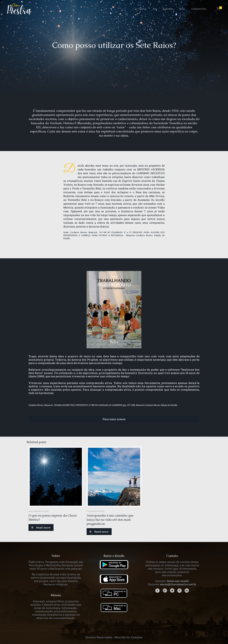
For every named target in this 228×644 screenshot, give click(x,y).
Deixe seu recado (178, 581)
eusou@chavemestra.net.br (178, 584)
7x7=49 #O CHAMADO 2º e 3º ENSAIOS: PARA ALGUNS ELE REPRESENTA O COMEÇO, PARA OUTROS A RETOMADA (114, 234)
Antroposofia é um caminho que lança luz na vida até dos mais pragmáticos (110, 520)
